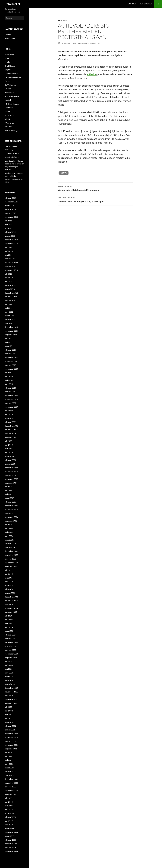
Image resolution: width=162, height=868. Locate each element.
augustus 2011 (11, 335)
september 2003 (12, 654)
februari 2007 (11, 502)
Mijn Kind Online (12, 96)
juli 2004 (8, 616)
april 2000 (9, 810)
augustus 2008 (11, 437)
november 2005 (11, 555)
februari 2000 (11, 817)
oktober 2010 (10, 365)
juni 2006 (9, 528)
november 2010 (11, 361)
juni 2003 (9, 665)
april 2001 (9, 764)
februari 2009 (11, 422)
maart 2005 (10, 585)
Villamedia (9, 115)
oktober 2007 (10, 475)
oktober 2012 (10, 300)
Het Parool (9, 93)
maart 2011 (10, 346)
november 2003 (11, 646)
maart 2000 (10, 813)
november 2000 (11, 783)
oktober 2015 (10, 213)
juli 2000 (8, 798)
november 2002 (11, 692)
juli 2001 (8, 753)
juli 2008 (8, 441)
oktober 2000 (10, 787)
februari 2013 (11, 285)
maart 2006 (10, 540)
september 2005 (12, 563)
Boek (7, 58)
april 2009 (9, 414)
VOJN (7, 119)
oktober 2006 (10, 513)
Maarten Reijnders (90, 43)
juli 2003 (8, 661)
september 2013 (12, 270)
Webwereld (64, 20)
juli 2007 (8, 487)
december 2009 (11, 395)
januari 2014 (10, 259)
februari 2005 (11, 589)
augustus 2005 (11, 566)
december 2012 (11, 293)
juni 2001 (9, 756)
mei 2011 (9, 342)
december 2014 (11, 240)
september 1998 (12, 832)
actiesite (91, 74)
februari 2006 (11, 544)
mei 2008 (9, 449)
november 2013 (11, 263)
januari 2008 (10, 464)
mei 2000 (9, 806)
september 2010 (12, 369)
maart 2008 (10, 456)
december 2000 (11, 779)
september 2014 (12, 244)
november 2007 (11, 471)
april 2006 (9, 536)
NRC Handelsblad (12, 104)
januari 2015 (10, 236)
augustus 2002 (11, 703)
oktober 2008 (10, 433)
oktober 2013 (10, 266)
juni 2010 (9, 376)
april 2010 (9, 384)
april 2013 (9, 281)
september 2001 (12, 745)
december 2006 (11, 506)
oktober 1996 (10, 848)
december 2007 (11, 468)
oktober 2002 (10, 696)
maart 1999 (10, 829)
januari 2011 (10, 354)
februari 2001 (11, 772)
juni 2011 (9, 338)
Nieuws (64, 173)
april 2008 (9, 452)
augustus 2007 (11, 483)
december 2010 (11, 357)
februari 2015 (11, 232)
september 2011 (12, 331)
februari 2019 (11, 198)
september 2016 (12, 202)
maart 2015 (10, 228)
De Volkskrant (11, 85)
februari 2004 (11, 635)
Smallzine (9, 108)
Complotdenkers (12, 153)
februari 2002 (11, 726)
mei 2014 (9, 255)
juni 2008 (9, 445)
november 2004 (11, 601)
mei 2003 (9, 669)
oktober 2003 (10, 650)
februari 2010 (11, 388)
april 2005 (9, 582)
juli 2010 (8, 373)
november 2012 (11, 297)
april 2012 (9, 312)
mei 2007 (9, 494)
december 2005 (11, 551)
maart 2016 (10, 206)
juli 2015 (8, 221)
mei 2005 (9, 578)
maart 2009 (10, 418)
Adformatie (9, 55)
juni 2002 (9, 711)
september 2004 (12, 608)
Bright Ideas (10, 66)
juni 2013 (9, 278)
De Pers (8, 81)
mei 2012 (9, 308)
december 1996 (11, 844)
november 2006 (11, 509)
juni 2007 (9, 490)
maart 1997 (10, 836)
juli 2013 (8, 274)
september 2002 (12, 699)
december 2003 (11, 642)
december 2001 (11, 734)
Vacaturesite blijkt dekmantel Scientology (95, 188)
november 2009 (11, 399)
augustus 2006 (11, 521)
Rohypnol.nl (12, 4)
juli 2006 (8, 525)
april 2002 (9, 718)
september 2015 (12, 217)
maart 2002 (10, 722)
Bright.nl (8, 70)
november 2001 (11, 737)
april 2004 (9, 627)
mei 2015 (9, 225)
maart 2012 (10, 316)
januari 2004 (10, 639)
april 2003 (9, 673)
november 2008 (11, 430)
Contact (132, 4)
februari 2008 (11, 460)
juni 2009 (9, 411)
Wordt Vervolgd (11, 131)
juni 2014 (9, 251)
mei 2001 (9, 760)
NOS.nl (8, 100)
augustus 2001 (11, 749)
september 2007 (12, 479)
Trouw (7, 112)
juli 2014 (8, 247)
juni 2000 (9, 802)
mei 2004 (9, 623)
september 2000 (12, 791)
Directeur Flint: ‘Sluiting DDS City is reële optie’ (95, 199)
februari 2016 (11, 209)
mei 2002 (9, 715)
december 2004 (11, 597)
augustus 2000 (11, 794)
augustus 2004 (11, 612)
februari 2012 (11, 319)
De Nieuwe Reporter (13, 77)
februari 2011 (11, 350)
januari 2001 (10, 775)
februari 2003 (11, 680)
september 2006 (12, 517)
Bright (7, 62)
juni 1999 (9, 821)
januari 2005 (10, 593)
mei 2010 (9, 380)
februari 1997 (11, 840)
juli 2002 (8, 707)
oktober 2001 (10, 741)
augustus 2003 (11, 658)
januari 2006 (10, 547)
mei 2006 (9, 532)
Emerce (8, 89)
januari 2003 (10, 684)
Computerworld (11, 74)
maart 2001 (10, 768)
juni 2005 (9, 574)
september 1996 (12, 851)
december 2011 (11, 327)
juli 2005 (8, 570)
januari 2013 (10, 289)
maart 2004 (10, 631)
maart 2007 (10, 498)
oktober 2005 (10, 559)
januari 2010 (10, 392)
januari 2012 (10, 323)
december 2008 (11, 426)
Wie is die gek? (146, 4)
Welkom (8, 127)
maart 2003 (10, 677)
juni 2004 (9, 620)
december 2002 (11, 688)
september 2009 (12, 407)
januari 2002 (10, 730)
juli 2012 (8, 304)
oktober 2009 (10, 403)
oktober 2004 (10, 604)
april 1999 (9, 825)
